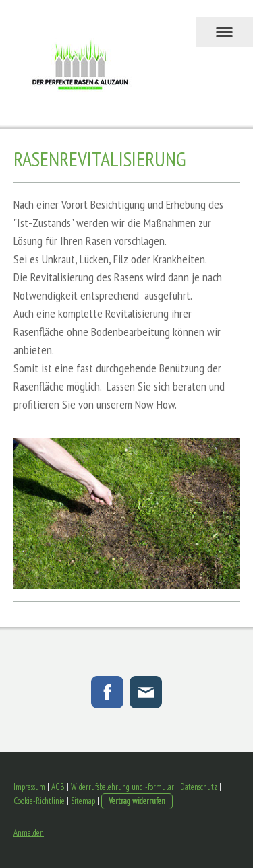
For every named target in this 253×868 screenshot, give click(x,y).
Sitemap (83, 801)
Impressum (29, 787)
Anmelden (29, 833)
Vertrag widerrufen (137, 801)
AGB (58, 787)
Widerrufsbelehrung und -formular (122, 787)
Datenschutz (199, 787)
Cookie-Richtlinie (39, 801)
